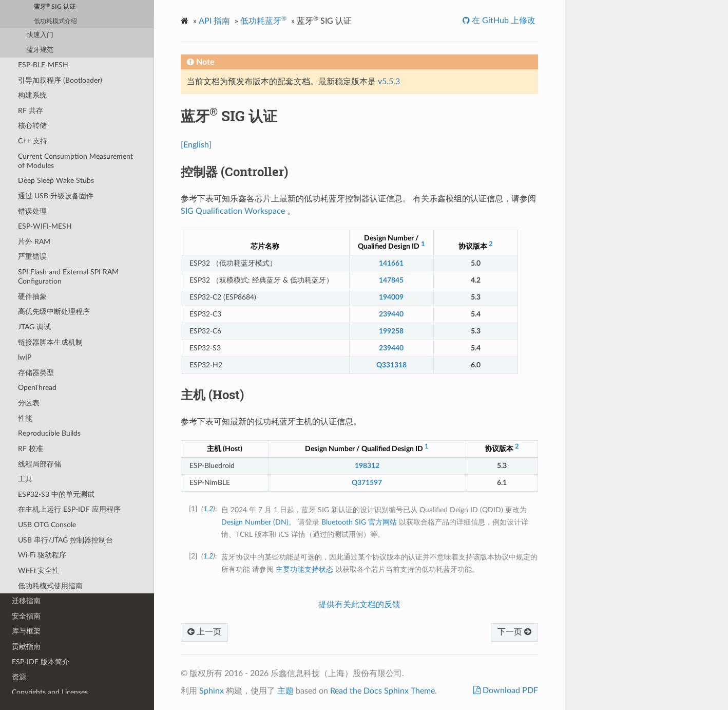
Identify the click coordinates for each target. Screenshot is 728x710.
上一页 (204, 632)
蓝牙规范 (40, 50)
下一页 (514, 632)
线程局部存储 (40, 464)
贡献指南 (26, 647)
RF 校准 (31, 449)
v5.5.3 (389, 82)
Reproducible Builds (49, 433)
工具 (25, 479)
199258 (391, 331)
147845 (391, 280)
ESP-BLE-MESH (43, 65)
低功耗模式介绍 (55, 21)
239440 (391, 314)
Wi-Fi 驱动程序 (42, 555)
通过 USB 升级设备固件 (56, 196)
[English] (196, 145)
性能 (25, 418)
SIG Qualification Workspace (233, 211)
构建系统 (32, 95)
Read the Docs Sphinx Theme (382, 691)
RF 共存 (31, 111)
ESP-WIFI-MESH (45, 226)
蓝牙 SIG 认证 (55, 6)
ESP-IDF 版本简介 (41, 662)
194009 (391, 297)
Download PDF (509, 690)
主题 (285, 691)
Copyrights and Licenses (50, 692)
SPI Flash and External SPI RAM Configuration (68, 277)
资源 (19, 677)
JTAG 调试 (34, 327)
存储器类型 (36, 373)
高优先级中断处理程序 (54, 312)
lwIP (25, 357)
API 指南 (214, 21)
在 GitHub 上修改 (503, 21)
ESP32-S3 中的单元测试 (56, 494)
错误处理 (32, 211)
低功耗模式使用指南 (50, 586)
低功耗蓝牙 (263, 20)
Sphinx (212, 691)
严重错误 (32, 257)
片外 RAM (34, 242)
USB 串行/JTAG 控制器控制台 (65, 540)
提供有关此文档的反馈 (359, 605)
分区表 (29, 403)
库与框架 (26, 631)
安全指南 (26, 616)
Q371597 (367, 483)
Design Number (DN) (255, 522)
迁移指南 (26, 601)
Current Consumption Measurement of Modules (75, 161)
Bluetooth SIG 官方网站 (359, 522)
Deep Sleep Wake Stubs (56, 181)
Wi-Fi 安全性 (39, 571)
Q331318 (391, 365)
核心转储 (32, 126)
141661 (391, 263)
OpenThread (37, 388)
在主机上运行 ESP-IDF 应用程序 (69, 509)
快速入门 (40, 35)
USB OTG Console (47, 525)
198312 (367, 466)
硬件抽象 (32, 297)
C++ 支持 (33, 141)
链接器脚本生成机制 (50, 342)
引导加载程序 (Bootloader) (60, 80)
